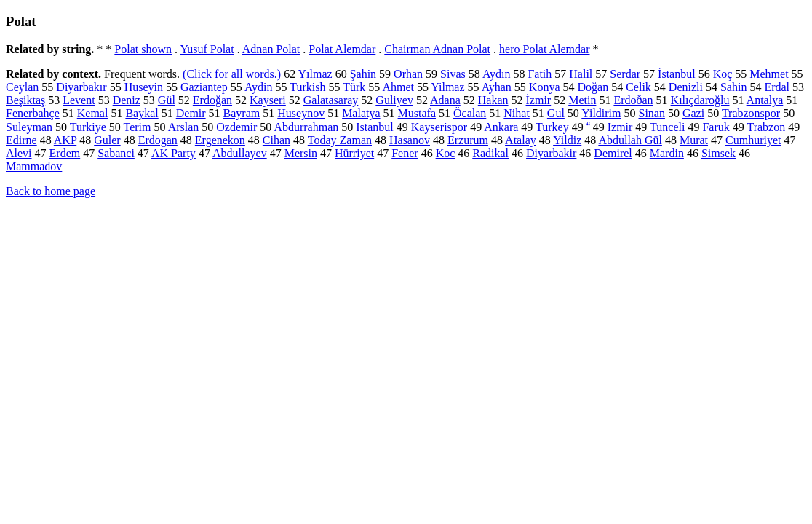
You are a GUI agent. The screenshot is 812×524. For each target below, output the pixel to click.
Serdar (625, 74)
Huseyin (144, 87)
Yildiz (567, 140)
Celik (638, 87)
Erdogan (158, 140)
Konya (545, 87)
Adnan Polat (271, 49)
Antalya (765, 100)
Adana (445, 100)
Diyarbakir (551, 153)
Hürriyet (354, 153)
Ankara (501, 127)
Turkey (552, 127)
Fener (405, 153)
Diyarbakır (81, 87)
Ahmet (398, 87)
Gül (167, 100)
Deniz (127, 100)
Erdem (65, 153)
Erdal (777, 87)
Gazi (693, 113)
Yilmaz (447, 87)
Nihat (517, 113)
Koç (723, 74)
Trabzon (766, 127)
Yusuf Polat (207, 49)
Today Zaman (340, 140)
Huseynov (301, 113)
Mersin (301, 153)
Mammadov (34, 166)
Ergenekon (220, 140)
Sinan (652, 113)
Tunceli (667, 127)
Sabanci (116, 153)
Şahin (363, 74)
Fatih (540, 74)
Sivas (453, 74)
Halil (581, 74)
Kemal (93, 113)
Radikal (490, 153)
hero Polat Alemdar (544, 49)
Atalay (521, 140)
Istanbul (375, 127)
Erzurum (468, 140)
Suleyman (29, 127)
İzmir (539, 100)
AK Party (174, 153)
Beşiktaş (25, 100)
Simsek (719, 153)
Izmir (620, 127)
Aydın (497, 74)
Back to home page (51, 191)
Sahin (733, 87)
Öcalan (470, 113)
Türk (354, 87)
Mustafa (417, 113)
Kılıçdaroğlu (700, 100)
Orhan (408, 74)
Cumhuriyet (753, 140)
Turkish (307, 87)
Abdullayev (240, 153)
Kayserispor (439, 127)
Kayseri (268, 100)
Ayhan (497, 87)
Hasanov (410, 140)
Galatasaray (331, 100)
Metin (582, 100)
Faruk (716, 127)
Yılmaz (315, 74)
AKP (65, 140)
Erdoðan (633, 100)
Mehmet (769, 74)
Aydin (259, 87)
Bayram (242, 113)
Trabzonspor (751, 113)
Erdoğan (212, 100)
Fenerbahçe (33, 113)
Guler (107, 140)
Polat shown (143, 49)
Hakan (493, 100)
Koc (446, 153)
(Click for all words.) (232, 74)
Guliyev (394, 100)
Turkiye (88, 127)
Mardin (667, 153)
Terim (138, 127)
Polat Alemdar (342, 49)
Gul (556, 113)
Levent (79, 100)
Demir (191, 113)
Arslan (184, 127)
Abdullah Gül (630, 140)
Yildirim (601, 113)
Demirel (613, 153)
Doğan (593, 87)
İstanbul (677, 74)
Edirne (21, 140)
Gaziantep (204, 87)
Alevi (19, 153)
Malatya (361, 113)
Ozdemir (236, 127)
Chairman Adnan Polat (437, 49)
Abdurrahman (306, 127)
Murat (694, 140)
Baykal (142, 113)
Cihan (276, 140)
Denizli (686, 87)
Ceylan (22, 87)
